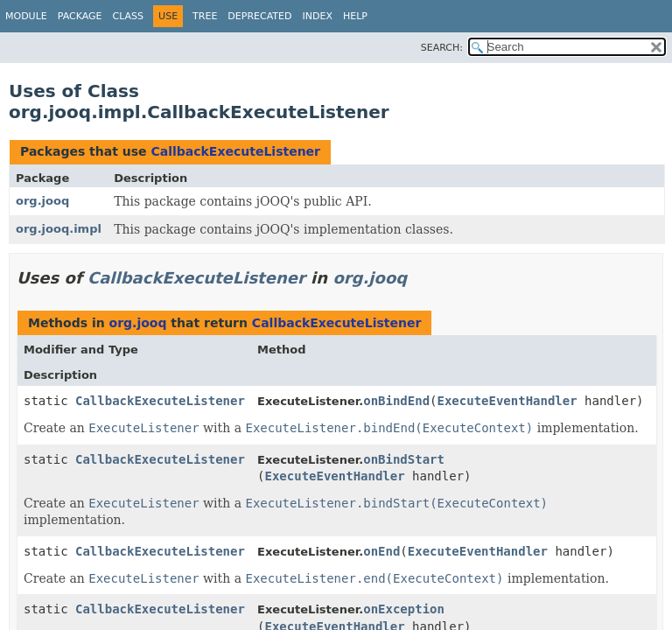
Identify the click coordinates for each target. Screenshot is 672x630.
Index (317, 16)
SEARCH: (442, 48)
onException (404, 609)
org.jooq (42, 201)
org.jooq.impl (59, 229)
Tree (205, 16)
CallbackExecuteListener (235, 151)
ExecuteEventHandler (507, 401)
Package (80, 16)
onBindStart (404, 459)
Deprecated (259, 16)
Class (129, 16)
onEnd (381, 551)
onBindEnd (396, 401)
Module (26, 16)
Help (355, 16)
